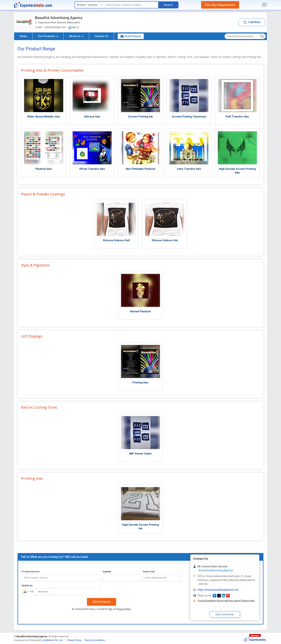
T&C (110, 609)
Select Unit (149, 572)
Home (23, 36)
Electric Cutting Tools (39, 407)
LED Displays (32, 336)
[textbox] (131, 5)
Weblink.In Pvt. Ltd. (53, 640)
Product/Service (31, 572)
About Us (76, 36)
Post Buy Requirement (220, 5)
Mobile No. (28, 586)
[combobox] (28, 592)
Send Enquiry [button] (131, 36)
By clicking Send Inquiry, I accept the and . (102, 609)
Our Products (48, 36)
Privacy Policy (124, 609)
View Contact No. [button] (225, 614)
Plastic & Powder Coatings (43, 194)
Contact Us (101, 36)
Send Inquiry (102, 602)
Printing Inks (32, 478)
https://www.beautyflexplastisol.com (218, 590)
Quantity (107, 572)
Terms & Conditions (95, 640)
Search (168, 5)
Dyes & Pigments (35, 265)
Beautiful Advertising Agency (59, 18)
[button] (252, 22)
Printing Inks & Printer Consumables (52, 70)
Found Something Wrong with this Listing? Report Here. (226, 601)
